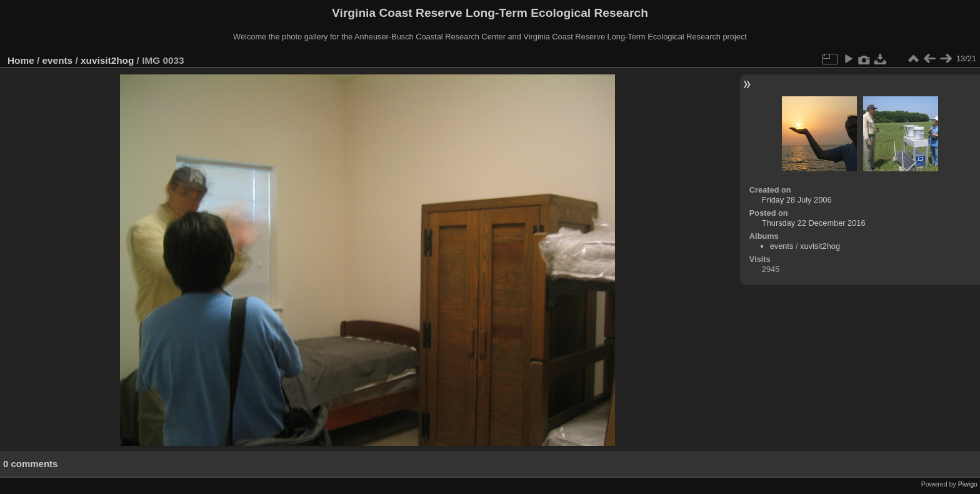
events (58, 60)
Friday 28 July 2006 (797, 200)
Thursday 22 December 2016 (814, 223)
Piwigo (968, 484)
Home (21, 60)
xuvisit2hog (107, 60)
